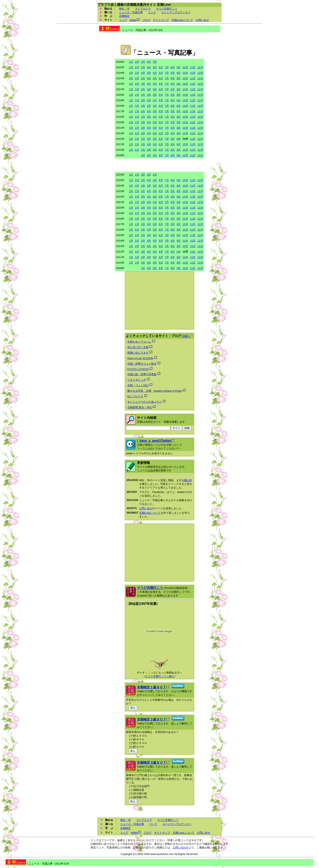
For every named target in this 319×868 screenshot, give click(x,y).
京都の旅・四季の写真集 (142, 374)
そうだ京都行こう (167, 9)
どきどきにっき (137, 380)
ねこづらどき (135, 396)
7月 (167, 67)
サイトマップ (161, 20)
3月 (143, 62)
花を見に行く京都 (138, 347)
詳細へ (186, 336)
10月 (185, 67)
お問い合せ (202, 20)
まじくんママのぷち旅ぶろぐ (145, 402)
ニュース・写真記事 (131, 12)
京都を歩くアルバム (139, 342)
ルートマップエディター (176, 12)
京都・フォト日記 (138, 385)
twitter (133, 20)
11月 (193, 67)
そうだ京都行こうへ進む (160, 676)
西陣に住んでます (138, 353)
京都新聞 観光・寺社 (140, 407)
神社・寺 (124, 9)
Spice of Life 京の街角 (140, 358)
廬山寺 (188, 480)
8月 (173, 67)
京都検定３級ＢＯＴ (152, 763)
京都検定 (124, 16)
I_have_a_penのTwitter (154, 441)
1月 (131, 62)
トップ (123, 20)
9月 (179, 67)
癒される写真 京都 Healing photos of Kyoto (155, 391)
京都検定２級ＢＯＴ (152, 719)
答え (133, 708)
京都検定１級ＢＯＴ (152, 687)
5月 (155, 62)
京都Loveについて (182, 20)
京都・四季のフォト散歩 (142, 364)
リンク (152, 12)
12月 (200, 67)
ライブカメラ (143, 9)
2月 (137, 62)
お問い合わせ (181, 848)
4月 (149, 62)
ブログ (146, 20)
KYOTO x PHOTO (138, 369)
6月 (161, 67)
